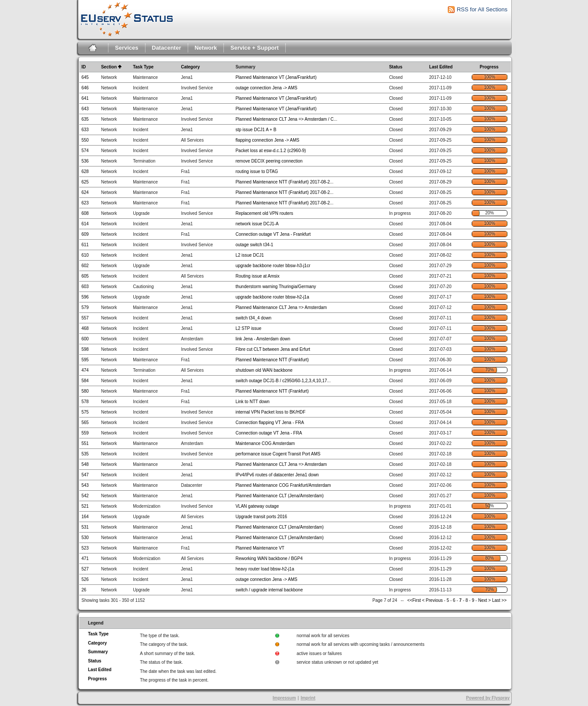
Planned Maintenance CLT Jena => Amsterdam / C (285, 119)
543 (85, 485)
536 (85, 161)
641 (85, 98)
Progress (489, 67)
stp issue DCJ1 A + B (256, 130)
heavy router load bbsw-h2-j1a (265, 569)
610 (85, 255)
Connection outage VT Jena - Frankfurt (273, 234)
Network (206, 48)
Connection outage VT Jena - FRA (269, 433)
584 (85, 381)
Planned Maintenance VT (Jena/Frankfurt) (276, 77)
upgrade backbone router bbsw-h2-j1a (272, 297)
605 (85, 276)
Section (109, 67)
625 (85, 182)
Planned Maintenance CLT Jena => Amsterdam (281, 307)
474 (85, 370)
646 (85, 88)
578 (85, 402)
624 (85, 192)
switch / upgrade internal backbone (269, 590)
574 (85, 151)
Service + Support (255, 48)
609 (85, 234)
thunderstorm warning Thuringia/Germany (276, 287)
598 (85, 349)
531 (85, 527)
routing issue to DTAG (257, 171)
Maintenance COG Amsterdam (265, 443)
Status (396, 67)
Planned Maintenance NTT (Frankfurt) (272, 360)
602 (85, 266)
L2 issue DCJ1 (250, 255)
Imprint (308, 698)
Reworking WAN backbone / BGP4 (269, 558)
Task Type (143, 67)
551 (85, 443)
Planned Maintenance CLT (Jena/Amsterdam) (280, 496)
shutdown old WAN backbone (264, 370)
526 (85, 579)
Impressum (284, 698)
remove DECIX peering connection (269, 161)
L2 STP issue (248, 328)
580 (85, 391)
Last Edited (441, 67)
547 (85, 475)
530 (85, 538)
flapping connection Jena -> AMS (267, 140)
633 (85, 130)
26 (84, 590)
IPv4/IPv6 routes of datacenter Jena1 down (277, 475)
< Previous (433, 600)
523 (85, 548)
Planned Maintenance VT (260, 548)
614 (85, 224)
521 (85, 506)
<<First (415, 600)
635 (85, 119)
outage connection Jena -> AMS (267, 88)
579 (85, 307)
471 (85, 558)
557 (85, 318)
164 (85, 517)
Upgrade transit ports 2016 (261, 517)
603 (85, 287)
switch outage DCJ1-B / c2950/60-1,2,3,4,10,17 (281, 381)
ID (84, 67)
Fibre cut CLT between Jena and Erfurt (273, 349)
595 (85, 360)
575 (85, 412)
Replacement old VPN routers (264, 213)
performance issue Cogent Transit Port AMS (278, 454)
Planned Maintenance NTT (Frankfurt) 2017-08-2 (283, 182)
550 (85, 140)
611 (85, 245)
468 (85, 328)
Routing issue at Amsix (258, 276)
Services (127, 48)
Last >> (499, 600)
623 (85, 203)
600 (85, 339)
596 (85, 297)
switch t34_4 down (253, 318)
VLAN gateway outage (257, 506)
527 (85, 569)
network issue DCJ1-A (257, 224)
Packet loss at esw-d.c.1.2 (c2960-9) (271, 151)
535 (85, 454)
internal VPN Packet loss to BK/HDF (271, 412)
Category (190, 67)
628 (85, 171)
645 (85, 77)
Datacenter (167, 48)
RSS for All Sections (482, 9)
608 (85, 213)
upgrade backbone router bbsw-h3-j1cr (273, 266)
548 (85, 464)
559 (85, 433)
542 (85, 496)
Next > (485, 600)
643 (85, 109)
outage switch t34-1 (255, 245)
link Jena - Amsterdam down (263, 339)
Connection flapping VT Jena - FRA (270, 423)
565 (85, 423)
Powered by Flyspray (488, 698)
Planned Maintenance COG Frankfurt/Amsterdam (283, 485)
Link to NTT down (253, 402)
